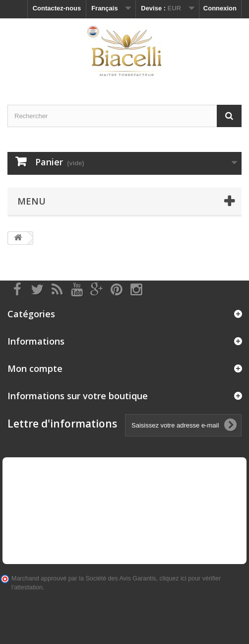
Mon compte (35, 368)
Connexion (220, 8)
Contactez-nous (57, 8)
